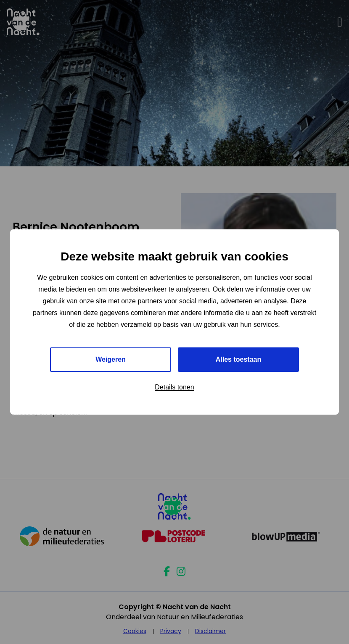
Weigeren (111, 359)
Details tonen (174, 387)
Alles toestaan (238, 359)
